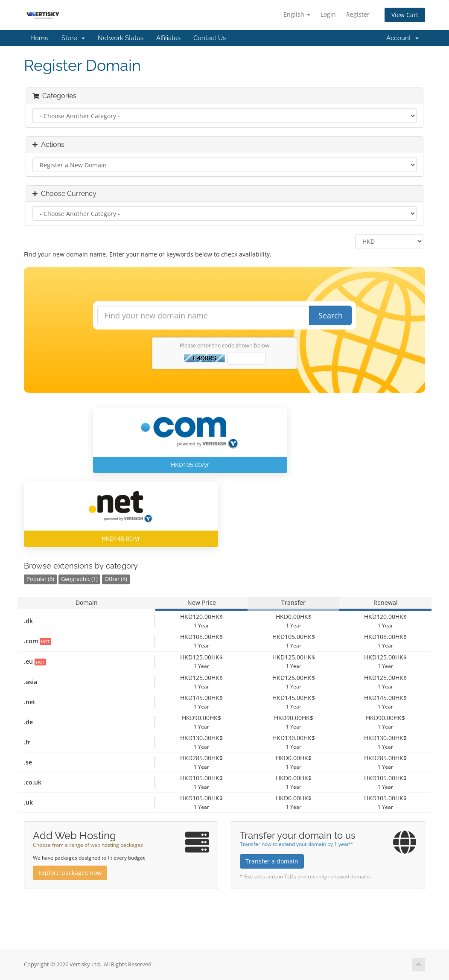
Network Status (121, 38)
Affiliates (168, 38)
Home (39, 38)
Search (331, 315)
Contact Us (210, 38)
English (297, 14)
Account (402, 38)
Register (358, 14)
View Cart (405, 15)
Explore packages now (70, 873)
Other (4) (116, 579)
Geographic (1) (79, 579)
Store (73, 38)
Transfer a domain (272, 861)
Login (328, 14)
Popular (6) (40, 579)
